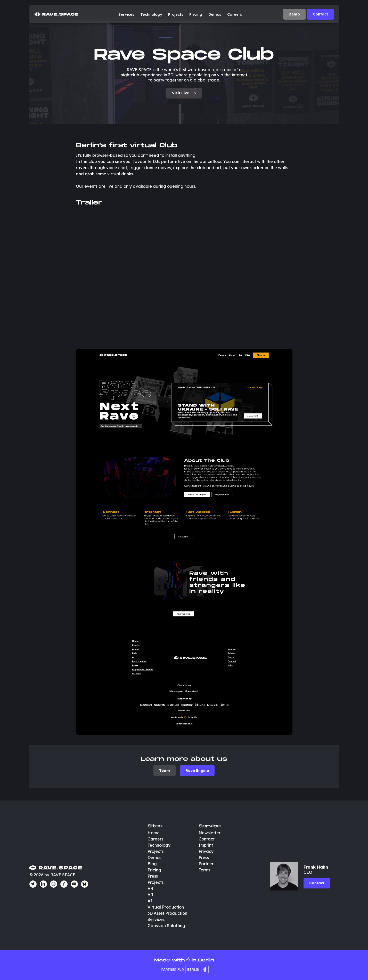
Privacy (206, 851)
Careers (235, 14)
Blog (152, 864)
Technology (151, 14)
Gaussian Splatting (166, 926)
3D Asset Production (168, 913)
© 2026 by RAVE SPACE (52, 875)
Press (153, 876)
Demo (294, 14)
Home (154, 833)
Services (126, 14)
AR (150, 895)
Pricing (196, 14)
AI (150, 901)
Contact (320, 14)
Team (165, 771)
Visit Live (184, 93)
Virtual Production (166, 907)
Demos (215, 14)
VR (150, 888)
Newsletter (210, 833)
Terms (204, 870)
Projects (176, 14)
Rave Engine (197, 771)
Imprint (206, 845)
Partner (206, 864)
